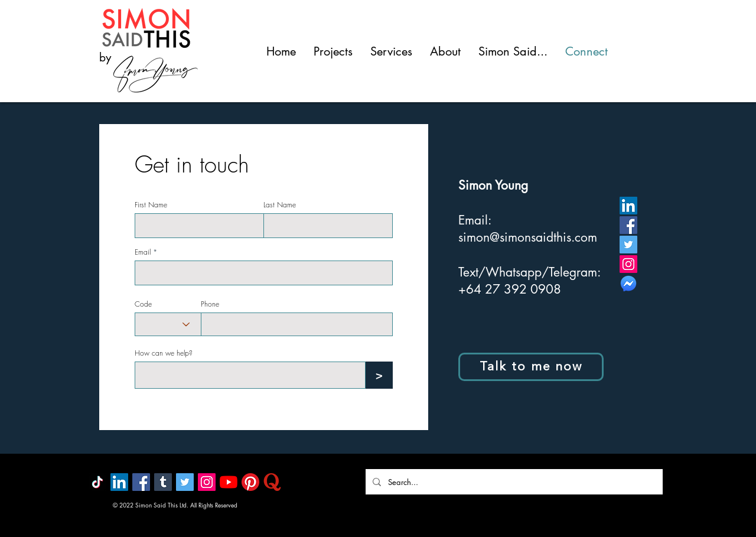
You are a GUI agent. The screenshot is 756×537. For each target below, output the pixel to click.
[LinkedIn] (628, 206)
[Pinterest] (250, 482)
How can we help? (164, 353)
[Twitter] (628, 245)
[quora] (272, 482)
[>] (379, 375)
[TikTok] (97, 482)
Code (143, 304)
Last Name (280, 205)
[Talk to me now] (531, 367)
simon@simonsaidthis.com (528, 237)
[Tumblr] (163, 482)
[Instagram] (628, 264)
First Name (151, 205)
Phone (210, 304)
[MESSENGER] (628, 284)
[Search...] (513, 482)
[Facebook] (628, 225)
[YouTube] (229, 482)
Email (143, 252)
